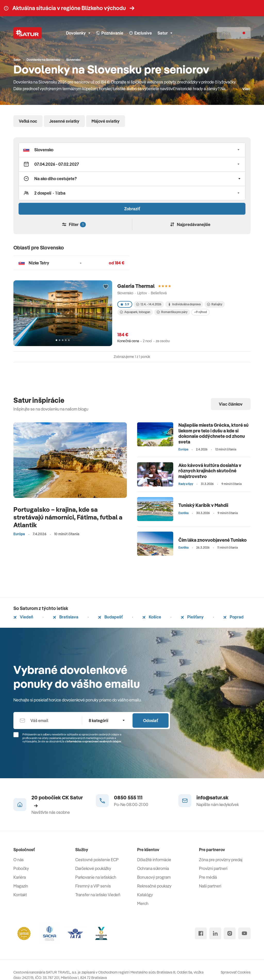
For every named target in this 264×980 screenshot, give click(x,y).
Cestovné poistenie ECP (97, 860)
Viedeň (23, 617)
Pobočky (21, 868)
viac (246, 89)
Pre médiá (208, 877)
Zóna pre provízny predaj (221, 860)
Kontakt (20, 895)
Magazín (21, 886)
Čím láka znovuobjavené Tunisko (213, 540)
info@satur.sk (212, 797)
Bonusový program (154, 877)
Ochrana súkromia (153, 868)
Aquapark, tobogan (135, 312)
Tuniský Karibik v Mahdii (203, 505)
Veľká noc (28, 121)
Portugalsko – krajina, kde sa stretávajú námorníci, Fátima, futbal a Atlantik (68, 517)
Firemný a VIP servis (93, 886)
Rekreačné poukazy (154, 886)
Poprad (233, 617)
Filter (74, 225)
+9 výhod (200, 312)
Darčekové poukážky (93, 868)
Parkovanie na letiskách (96, 877)
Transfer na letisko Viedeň (98, 895)
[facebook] (201, 933)
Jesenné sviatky (64, 121)
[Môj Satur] (234, 33)
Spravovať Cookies (236, 972)
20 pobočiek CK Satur (57, 801)
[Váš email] (48, 721)
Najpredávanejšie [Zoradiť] (190, 224)
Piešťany (192, 617)
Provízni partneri (213, 868)
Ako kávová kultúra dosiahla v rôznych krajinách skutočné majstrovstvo (210, 471)
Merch (143, 903)
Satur (165, 33)
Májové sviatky (106, 121)
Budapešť (110, 617)
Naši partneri (210, 886)
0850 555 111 (128, 797)
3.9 (125, 304)
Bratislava (66, 617)
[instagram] (230, 933)
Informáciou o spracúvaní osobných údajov (94, 741)
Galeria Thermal (136, 286)
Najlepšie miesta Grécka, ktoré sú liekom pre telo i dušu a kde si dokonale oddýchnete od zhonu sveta (213, 433)
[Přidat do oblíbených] (106, 287)
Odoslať (151, 721)
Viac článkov (231, 404)
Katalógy (145, 895)
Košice (152, 617)
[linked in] (215, 933)
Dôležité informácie (154, 860)
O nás (19, 860)
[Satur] (28, 33)
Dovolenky (78, 33)
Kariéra (20, 877)
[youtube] (244, 933)
